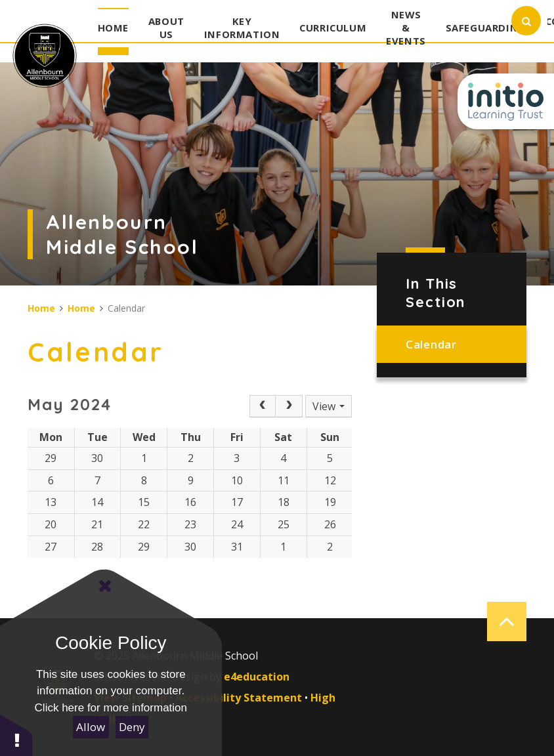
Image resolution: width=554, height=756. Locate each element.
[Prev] (263, 406)
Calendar (431, 344)
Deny (132, 727)
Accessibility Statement (239, 698)
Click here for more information (111, 708)
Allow (91, 727)
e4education (257, 677)
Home (41, 308)
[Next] (289, 406)
